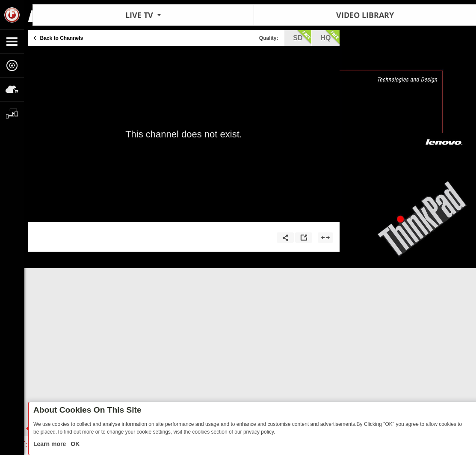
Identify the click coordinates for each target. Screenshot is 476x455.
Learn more (50, 444)
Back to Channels (62, 38)
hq (330, 37)
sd (302, 37)
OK (74, 444)
